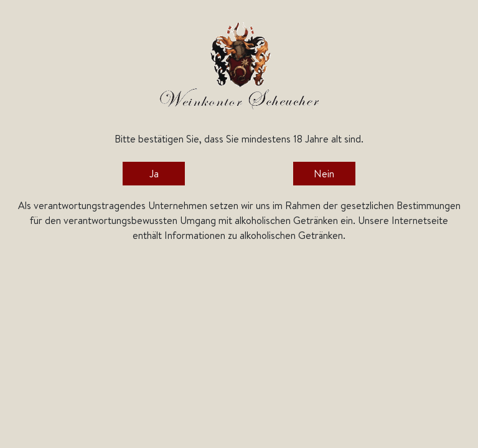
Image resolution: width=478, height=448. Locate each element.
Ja (154, 174)
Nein (324, 174)
